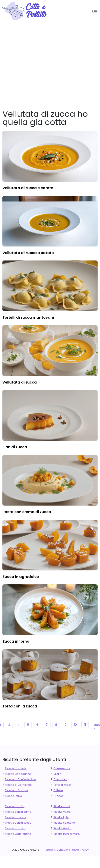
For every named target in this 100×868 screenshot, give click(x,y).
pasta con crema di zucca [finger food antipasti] (27, 512)
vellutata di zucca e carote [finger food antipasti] (28, 188)
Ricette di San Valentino (21, 779)
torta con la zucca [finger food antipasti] (20, 706)
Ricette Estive (14, 796)
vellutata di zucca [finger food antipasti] (20, 382)
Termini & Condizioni (57, 850)
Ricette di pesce (16, 817)
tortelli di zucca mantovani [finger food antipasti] (28, 317)
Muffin (57, 774)
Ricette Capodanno (18, 774)
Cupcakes (60, 779)
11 (85, 725)
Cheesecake (62, 768)
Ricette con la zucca (18, 823)
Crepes (58, 796)
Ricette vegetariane (18, 834)
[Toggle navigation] (94, 11)
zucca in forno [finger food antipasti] (16, 641)
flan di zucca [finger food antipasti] (15, 447)
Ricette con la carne (18, 812)
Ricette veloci (62, 812)
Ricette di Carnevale (18, 785)
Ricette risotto (63, 828)
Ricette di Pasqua (16, 790)
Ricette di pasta (15, 828)
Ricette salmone (64, 823)
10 (75, 725)
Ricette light (61, 817)
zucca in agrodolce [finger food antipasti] (21, 577)
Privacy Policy (80, 850)
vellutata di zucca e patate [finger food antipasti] (28, 253)
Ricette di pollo (15, 806)
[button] (94, 11)
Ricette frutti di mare (67, 834)
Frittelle (58, 790)
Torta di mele (62, 785)
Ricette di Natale (16, 768)
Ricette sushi (62, 806)
